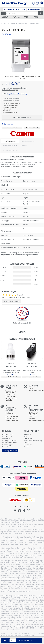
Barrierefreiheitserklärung (33, 441)
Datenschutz (28, 438)
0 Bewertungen (8, 124)
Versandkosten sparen (11, 98)
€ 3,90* (17, 94)
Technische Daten (9, 146)
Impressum (28, 434)
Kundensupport (8, 445)
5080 (36, 17)
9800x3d (5, 17)
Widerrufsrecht (7, 434)
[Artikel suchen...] (21, 13)
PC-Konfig (9, 9)
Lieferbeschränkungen (10, 90)
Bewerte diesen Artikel (11, 301)
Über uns (27, 443)
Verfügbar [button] (7, 34)
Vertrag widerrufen (10, 451)
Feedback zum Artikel (11, 100)
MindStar (21, 9)
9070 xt (17, 17)
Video (23, 146)
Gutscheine (28, 445)
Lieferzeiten (6, 438)
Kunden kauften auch (11, 150)
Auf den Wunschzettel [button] (22, 118)
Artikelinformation (9, 141)
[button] (4, 13)
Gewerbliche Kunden (9, 443)
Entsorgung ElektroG (9, 441)
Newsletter (6, 447)
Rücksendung (7, 436)
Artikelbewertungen (29, 141)
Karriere (27, 447)
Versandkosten (21, 88)
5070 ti (27, 17)
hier (34, 635)
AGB (25, 436)
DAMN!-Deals (34, 9)
